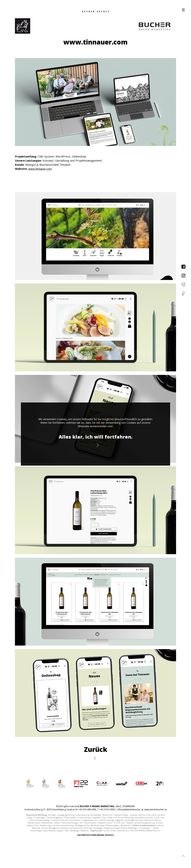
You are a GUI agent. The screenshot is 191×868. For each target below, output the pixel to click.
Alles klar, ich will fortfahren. (96, 437)
